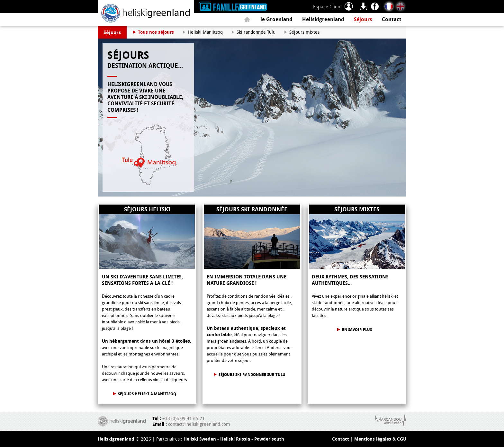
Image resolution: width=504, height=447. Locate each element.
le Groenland (276, 19)
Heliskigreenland (323, 19)
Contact (392, 19)
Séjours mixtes (304, 32)
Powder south (269, 439)
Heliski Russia (235, 439)
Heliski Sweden (200, 439)
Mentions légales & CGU (380, 439)
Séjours (363, 19)
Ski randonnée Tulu (256, 32)
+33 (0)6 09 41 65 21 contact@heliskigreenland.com (191, 421)
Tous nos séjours (156, 32)
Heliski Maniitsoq (205, 32)
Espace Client (328, 6)
